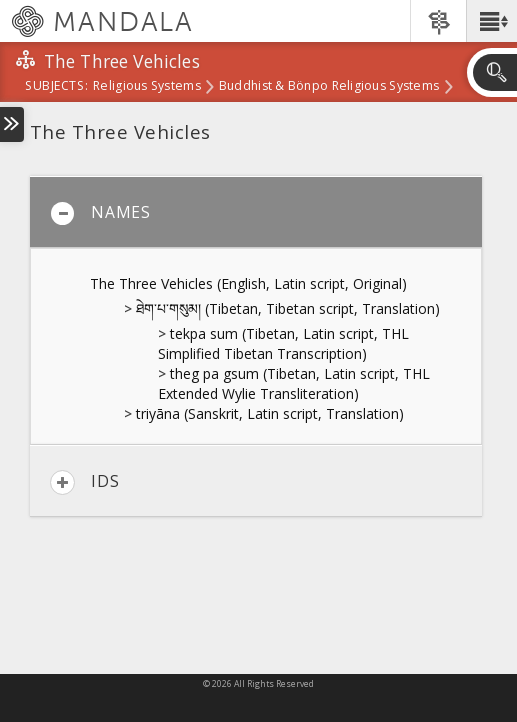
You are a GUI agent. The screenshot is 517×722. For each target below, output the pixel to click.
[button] (491, 21)
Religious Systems (147, 87)
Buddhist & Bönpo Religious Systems (329, 87)
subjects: (56, 87)
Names (100, 213)
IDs (84, 482)
